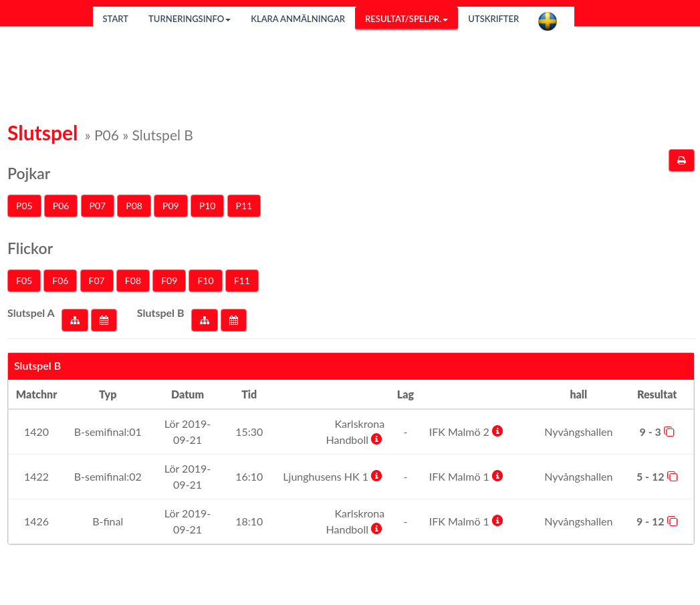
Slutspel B (161, 313)
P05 (24, 206)
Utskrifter (493, 19)
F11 (242, 280)
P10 (208, 206)
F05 (24, 280)
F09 (169, 280)
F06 (60, 280)
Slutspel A (31, 313)
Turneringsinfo (190, 19)
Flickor (30, 248)
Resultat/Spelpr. (406, 19)
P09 (171, 206)
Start (116, 19)
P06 (61, 206)
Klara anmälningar (298, 19)
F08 (133, 280)
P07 (98, 206)
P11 (244, 206)
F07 (97, 280)
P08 (134, 206)
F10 (205, 280)
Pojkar (29, 173)
